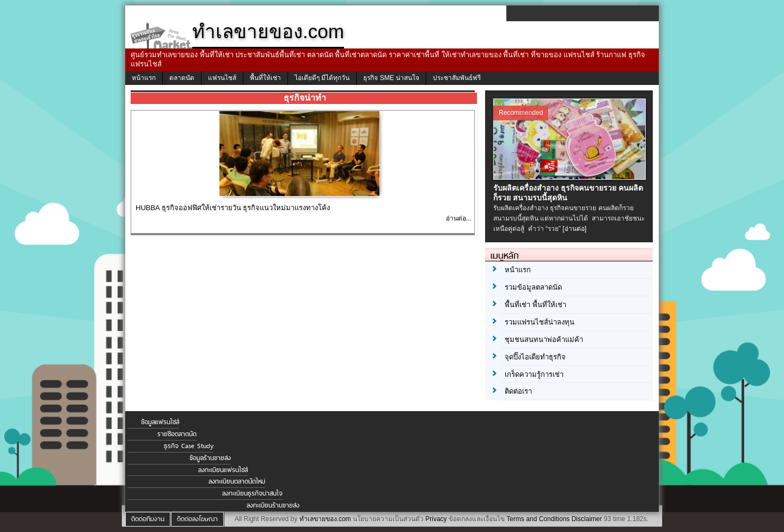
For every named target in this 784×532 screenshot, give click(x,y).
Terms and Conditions (538, 519)
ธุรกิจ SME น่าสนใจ (391, 78)
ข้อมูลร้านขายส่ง (210, 458)
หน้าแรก (144, 78)
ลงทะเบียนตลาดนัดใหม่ (237, 481)
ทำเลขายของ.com (325, 519)
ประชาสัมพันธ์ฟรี (457, 78)
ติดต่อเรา (518, 391)
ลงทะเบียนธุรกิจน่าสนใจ (252, 493)
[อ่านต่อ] (574, 229)
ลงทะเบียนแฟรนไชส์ (223, 470)
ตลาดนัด (182, 78)
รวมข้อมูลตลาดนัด (533, 287)
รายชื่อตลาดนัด (177, 434)
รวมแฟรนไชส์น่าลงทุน (540, 322)
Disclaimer (587, 519)
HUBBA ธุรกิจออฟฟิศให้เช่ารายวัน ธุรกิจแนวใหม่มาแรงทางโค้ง (233, 208)
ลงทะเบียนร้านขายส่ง (273, 505)
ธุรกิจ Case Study (189, 446)
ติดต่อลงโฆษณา (197, 519)
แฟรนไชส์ (222, 78)
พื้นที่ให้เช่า (265, 78)
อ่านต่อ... (459, 218)
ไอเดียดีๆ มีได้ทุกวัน (322, 78)
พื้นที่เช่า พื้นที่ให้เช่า (535, 305)
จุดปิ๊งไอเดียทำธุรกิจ (535, 357)
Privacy (436, 519)
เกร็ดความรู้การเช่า (534, 374)
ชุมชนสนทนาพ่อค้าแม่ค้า (544, 340)
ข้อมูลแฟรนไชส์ (160, 422)
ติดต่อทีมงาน (148, 519)
